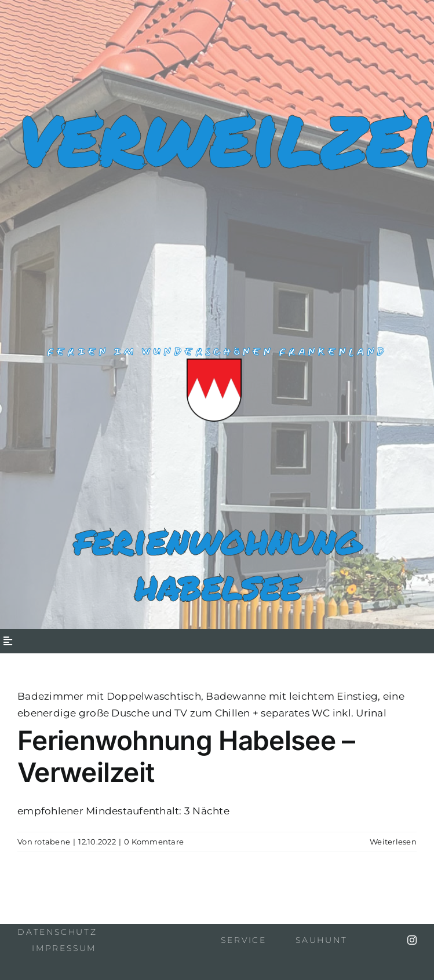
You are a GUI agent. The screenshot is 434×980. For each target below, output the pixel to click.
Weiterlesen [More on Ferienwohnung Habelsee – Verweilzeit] (393, 842)
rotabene (52, 842)
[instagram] (412, 940)
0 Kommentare (154, 842)
